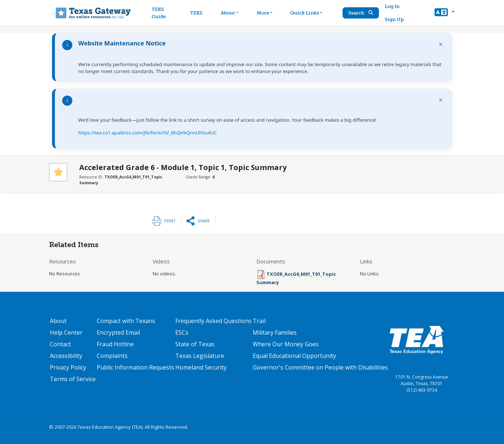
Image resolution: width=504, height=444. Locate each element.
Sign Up (394, 19)
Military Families (275, 332)
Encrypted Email (118, 332)
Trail (259, 321)
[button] (445, 13)
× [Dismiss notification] (441, 44)
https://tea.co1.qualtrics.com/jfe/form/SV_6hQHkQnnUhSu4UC (147, 133)
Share (204, 221)
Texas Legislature (200, 356)
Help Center (66, 332)
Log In (392, 6)
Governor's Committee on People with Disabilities (320, 367)
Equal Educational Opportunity (294, 356)
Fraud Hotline (115, 344)
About (58, 321)
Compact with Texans (126, 321)
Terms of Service (73, 379)
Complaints (112, 356)
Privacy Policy (68, 367)
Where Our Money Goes (286, 344)
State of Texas (195, 344)
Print (170, 221)
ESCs (182, 332)
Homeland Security (201, 367)
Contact (60, 344)
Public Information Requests (135, 367)
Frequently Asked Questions (213, 321)
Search (361, 13)
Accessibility (66, 356)
